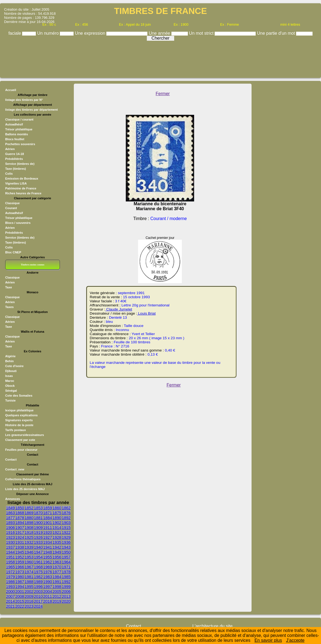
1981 (29, 577)
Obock (10, 386)
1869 (29, 513)
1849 (10, 508)
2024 (38, 606)
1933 (38, 542)
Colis (9, 174)
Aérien (10, 149)
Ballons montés (17, 134)
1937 (10, 547)
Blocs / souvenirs (18, 223)
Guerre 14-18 (14, 154)
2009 (29, 596)
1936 (66, 542)
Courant (11, 208)
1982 (38, 577)
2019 (57, 601)
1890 (57, 518)
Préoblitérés (14, 159)
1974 (29, 572)
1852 (29, 508)
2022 (20, 606)
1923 (10, 537)
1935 (57, 542)
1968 (38, 567)
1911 (48, 528)
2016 (29, 601)
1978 (66, 572)
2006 (66, 592)
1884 (48, 518)
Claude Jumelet (119, 309)
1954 (38, 557)
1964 (66, 562)
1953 (29, 557)
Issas (9, 376)
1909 (38, 528)
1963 (57, 562)
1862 (66, 508)
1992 (66, 582)
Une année (160, 33)
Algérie (10, 356)
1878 (20, 518)
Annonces (13, 499)
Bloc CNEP (13, 252)
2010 (38, 596)
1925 (29, 537)
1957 (66, 557)
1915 (66, 528)
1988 (29, 582)
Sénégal (11, 391)
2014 (10, 601)
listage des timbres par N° (24, 100)
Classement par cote (20, 440)
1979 (10, 577)
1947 (38, 552)
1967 (29, 567)
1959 (20, 562)
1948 (48, 552)
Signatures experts (19, 420)
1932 (29, 542)
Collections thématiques (23, 479)
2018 (48, 601)
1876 (66, 513)
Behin (9, 361)
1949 (57, 552)
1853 (38, 508)
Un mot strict (202, 33)
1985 (66, 577)
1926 (38, 537)
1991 (57, 582)
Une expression (91, 33)
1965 (10, 567)
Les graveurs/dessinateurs (25, 435)
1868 (20, 513)
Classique (12, 203)
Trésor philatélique (19, 129)
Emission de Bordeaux (22, 178)
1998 (57, 587)
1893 (10, 523)
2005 (57, 592)
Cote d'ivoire (14, 366)
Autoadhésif (14, 124)
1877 (10, 518)
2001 (20, 592)
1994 (20, 587)
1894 (20, 523)
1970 (57, 567)
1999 (66, 587)
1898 (29, 523)
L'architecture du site (212, 626)
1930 (10, 542)
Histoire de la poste (19, 425)
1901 (48, 523)
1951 (10, 557)
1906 (10, 528)
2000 (10, 592)
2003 (38, 592)
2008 (20, 596)
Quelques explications (21, 415)
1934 (48, 542)
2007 (10, 596)
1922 (66, 532)
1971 (66, 567)
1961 (38, 562)
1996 (38, 587)
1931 (20, 542)
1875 (57, 513)
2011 (48, 596)
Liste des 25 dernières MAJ (25, 489)
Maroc (10, 381)
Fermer (163, 94)
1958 (10, 562)
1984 (57, 577)
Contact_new (15, 469)
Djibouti (11, 371)
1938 (20, 547)
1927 (48, 537)
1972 (10, 572)
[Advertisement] (160, 58)
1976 (48, 572)
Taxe (9, 287)
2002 (29, 592)
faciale (15, 33)
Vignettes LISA (16, 183)
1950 (66, 552)
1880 (29, 518)
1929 (66, 537)
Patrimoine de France (21, 188)
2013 (66, 596)
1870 (38, 513)
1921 (57, 532)
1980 (20, 577)
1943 (66, 547)
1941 (48, 547)
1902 (57, 523)
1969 (48, 567)
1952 (20, 557)
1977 (57, 572)
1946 (29, 552)
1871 (48, 513)
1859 (48, 508)
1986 (10, 582)
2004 (48, 592)
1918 (29, 532)
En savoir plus (268, 640)
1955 (48, 557)
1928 (57, 537)
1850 (20, 508)
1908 (29, 528)
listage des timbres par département (31, 110)
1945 (20, 552)
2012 (57, 596)
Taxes (9, 307)
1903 (66, 523)
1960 (29, 562)
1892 (66, 518)
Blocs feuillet (15, 139)
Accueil (11, 90)
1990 (48, 582)
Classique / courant (19, 119)
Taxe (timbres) (16, 169)
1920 (48, 532)
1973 (20, 572)
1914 (57, 528)
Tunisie (10, 400)
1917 (20, 532)
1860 (57, 508)
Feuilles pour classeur (21, 450)
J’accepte (295, 640)
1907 (20, 528)
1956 (57, 557)
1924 (20, 537)
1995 (29, 587)
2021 (10, 606)
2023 (29, 606)
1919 (38, 532)
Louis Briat (146, 313)
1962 (48, 562)
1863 (10, 513)
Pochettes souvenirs (20, 144)
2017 (38, 601)
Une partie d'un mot (277, 33)
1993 (10, 587)
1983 (48, 577)
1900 (38, 523)
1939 (29, 547)
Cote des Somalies (19, 396)
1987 (20, 582)
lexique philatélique (19, 410)
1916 (10, 532)
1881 (38, 518)
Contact (11, 459)
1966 (20, 567)
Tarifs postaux (16, 430)
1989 (38, 582)
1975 (38, 572)
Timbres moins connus (33, 265)
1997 (48, 587)
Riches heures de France (23, 193)
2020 (66, 601)
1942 (57, 547)
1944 (10, 552)
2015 (20, 601)
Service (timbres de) (20, 164)
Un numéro (49, 33)
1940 (38, 547)
